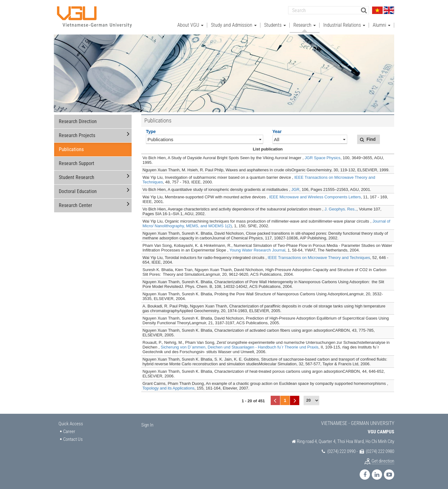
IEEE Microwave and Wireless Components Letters (315, 197)
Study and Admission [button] (234, 25)
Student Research (77, 177)
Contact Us (73, 439)
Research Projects (77, 135)
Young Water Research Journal (257, 250)
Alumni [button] (382, 25)
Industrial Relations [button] (344, 25)
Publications (71, 149)
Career (69, 431)
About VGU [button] (190, 25)
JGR (295, 189)
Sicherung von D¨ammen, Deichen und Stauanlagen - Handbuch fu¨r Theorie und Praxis (240, 347)
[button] (369, 139)
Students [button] (275, 25)
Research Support (77, 163)
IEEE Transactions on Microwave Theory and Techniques (319, 258)
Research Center (75, 205)
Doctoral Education (78, 191)
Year (277, 131)
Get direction (383, 461)
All (277, 139)
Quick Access (71, 424)
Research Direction (78, 121)
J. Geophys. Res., (341, 209)
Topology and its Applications (168, 388)
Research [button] (305, 25)
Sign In (147, 425)
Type (151, 131)
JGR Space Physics (323, 158)
